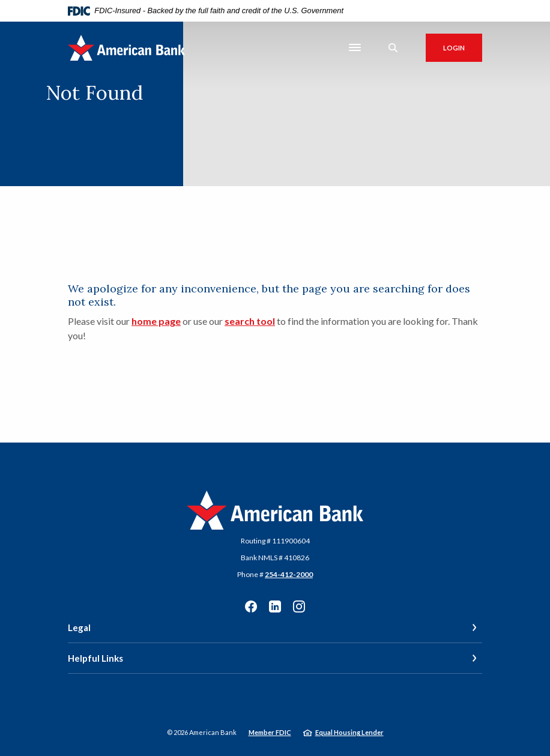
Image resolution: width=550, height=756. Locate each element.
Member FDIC (270, 732)
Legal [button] (79, 627)
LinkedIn (275, 606)
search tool (250, 321)
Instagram (299, 606)
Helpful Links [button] (95, 658)
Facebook (251, 606)
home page (156, 321)
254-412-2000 (289, 574)
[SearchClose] (393, 48)
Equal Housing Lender (349, 732)
